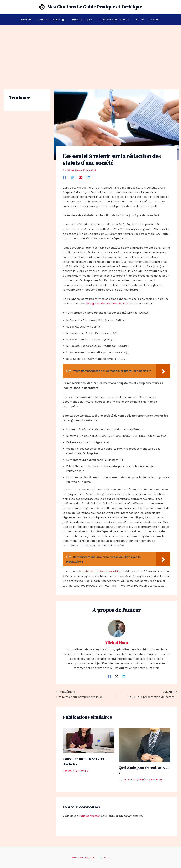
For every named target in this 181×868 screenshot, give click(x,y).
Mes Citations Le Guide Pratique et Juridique (95, 7)
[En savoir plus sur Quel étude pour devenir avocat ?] (145, 745)
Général (67, 771)
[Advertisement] (90, 52)
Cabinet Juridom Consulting (102, 571)
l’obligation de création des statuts (109, 303)
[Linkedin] (88, 177)
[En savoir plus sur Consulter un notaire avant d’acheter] (89, 740)
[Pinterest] (80, 177)
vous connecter (90, 816)
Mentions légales (84, 857)
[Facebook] (65, 177)
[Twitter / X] (117, 676)
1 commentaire (128, 779)
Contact (103, 857)
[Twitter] (72, 177)
